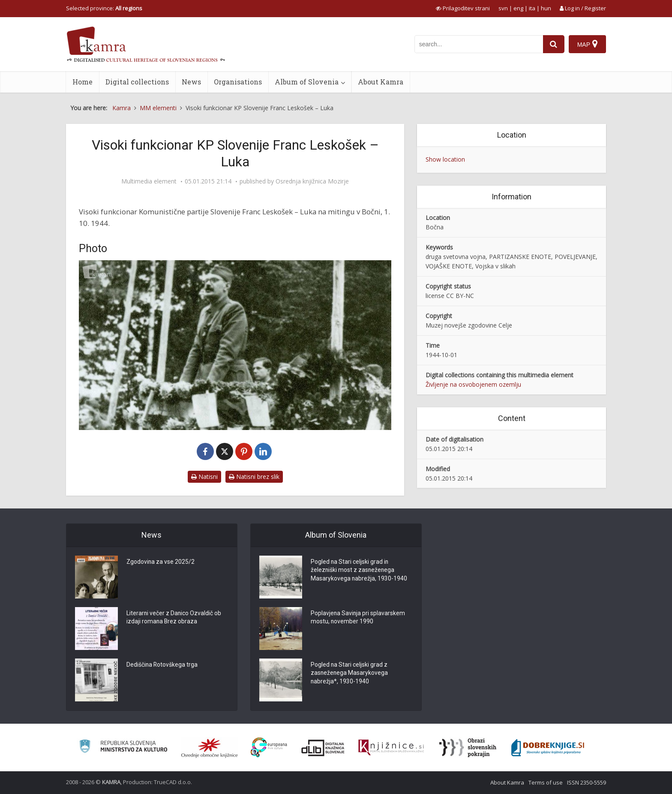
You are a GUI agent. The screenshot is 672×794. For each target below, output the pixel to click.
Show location (445, 159)
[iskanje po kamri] (479, 44)
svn (503, 8)
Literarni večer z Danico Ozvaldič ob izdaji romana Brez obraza (174, 618)
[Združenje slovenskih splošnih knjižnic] (391, 748)
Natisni (204, 477)
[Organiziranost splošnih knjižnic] (210, 748)
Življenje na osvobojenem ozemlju (473, 384)
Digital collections (137, 82)
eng (518, 8)
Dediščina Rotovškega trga (162, 665)
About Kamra (381, 82)
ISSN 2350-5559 (586, 782)
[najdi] (554, 44)
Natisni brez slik (254, 477)
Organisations (238, 82)
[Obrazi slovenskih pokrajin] (468, 748)
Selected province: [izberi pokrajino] (104, 8)
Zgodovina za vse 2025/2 (161, 562)
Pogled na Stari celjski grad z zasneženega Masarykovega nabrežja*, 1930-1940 (350, 674)
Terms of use (546, 782)
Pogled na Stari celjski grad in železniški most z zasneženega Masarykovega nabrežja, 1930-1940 (359, 571)
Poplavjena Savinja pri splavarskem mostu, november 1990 (358, 618)
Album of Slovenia (307, 82)
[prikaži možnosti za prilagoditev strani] (463, 8)
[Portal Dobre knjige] (548, 748)
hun (546, 8)
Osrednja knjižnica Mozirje (312, 181)
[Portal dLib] (323, 748)
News (191, 82)
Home (82, 82)
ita (532, 8)
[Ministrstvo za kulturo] (123, 747)
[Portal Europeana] (269, 747)
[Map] (587, 44)
